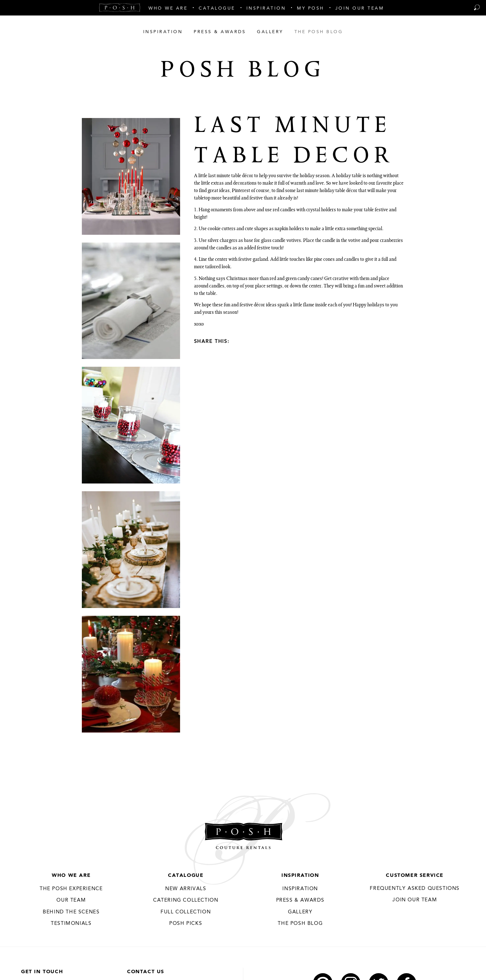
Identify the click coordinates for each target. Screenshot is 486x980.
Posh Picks (186, 924)
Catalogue (186, 876)
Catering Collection (186, 900)
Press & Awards (300, 900)
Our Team (71, 900)
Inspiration (300, 876)
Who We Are (71, 876)
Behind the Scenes (71, 912)
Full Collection (186, 912)
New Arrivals (186, 889)
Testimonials (71, 924)
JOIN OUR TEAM (415, 900)
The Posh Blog (300, 924)
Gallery (300, 912)
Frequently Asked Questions (415, 889)
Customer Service (415, 876)
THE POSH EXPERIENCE (71, 889)
